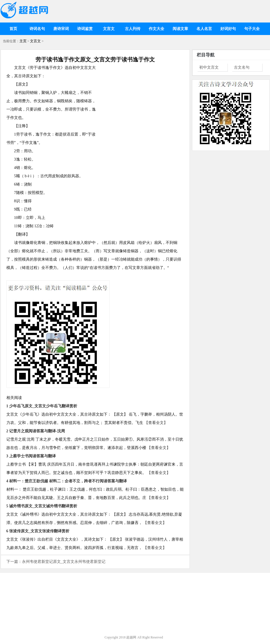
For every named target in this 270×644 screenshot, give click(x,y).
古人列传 (133, 29)
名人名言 (204, 29)
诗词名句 (37, 29)
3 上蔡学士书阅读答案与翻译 (31, 456)
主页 (23, 41)
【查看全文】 (156, 423)
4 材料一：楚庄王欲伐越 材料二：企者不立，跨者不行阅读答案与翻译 (67, 481)
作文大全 (157, 29)
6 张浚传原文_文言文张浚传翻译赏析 (38, 531)
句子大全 (252, 29)
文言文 (109, 29)
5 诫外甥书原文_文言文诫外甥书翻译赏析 (42, 506)
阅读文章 (180, 29)
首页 (13, 29)
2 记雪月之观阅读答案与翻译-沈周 (36, 431)
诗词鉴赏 (85, 29)
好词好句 (228, 29)
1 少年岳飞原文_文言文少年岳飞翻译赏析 (42, 406)
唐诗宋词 (61, 29)
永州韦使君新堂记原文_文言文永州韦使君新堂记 (64, 562)
